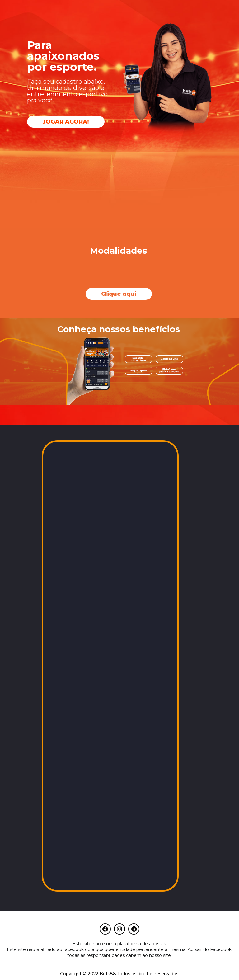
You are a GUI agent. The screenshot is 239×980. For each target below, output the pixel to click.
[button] (66, 122)
